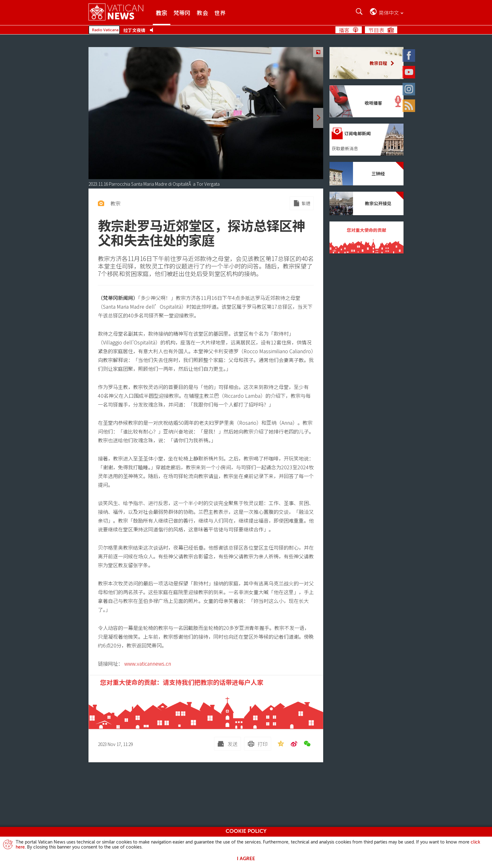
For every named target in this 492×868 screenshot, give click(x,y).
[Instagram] (415, 87)
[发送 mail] (227, 744)
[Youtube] (415, 70)
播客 (344, 30)
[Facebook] (415, 53)
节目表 (376, 30)
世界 (220, 13)
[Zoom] (318, 52)
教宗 (162, 13)
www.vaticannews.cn (148, 663)
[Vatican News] (121, 12)
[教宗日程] (366, 63)
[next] (318, 118)
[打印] (258, 744)
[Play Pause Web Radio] (153, 30)
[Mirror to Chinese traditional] (302, 203)
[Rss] (415, 104)
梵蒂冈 (182, 13)
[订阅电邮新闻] (366, 140)
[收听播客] (366, 101)
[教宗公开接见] (366, 203)
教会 (202, 13)
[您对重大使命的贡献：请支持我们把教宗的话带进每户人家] (206, 702)
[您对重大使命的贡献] (366, 237)
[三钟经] (366, 174)
